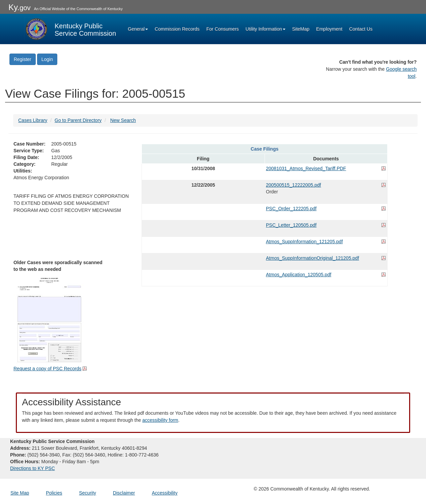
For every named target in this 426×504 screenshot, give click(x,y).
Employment (329, 29)
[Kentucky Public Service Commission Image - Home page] (70, 29)
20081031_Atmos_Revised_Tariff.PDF (306, 168)
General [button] (138, 29)
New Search (123, 120)
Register (23, 59)
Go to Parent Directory (78, 120)
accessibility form (160, 420)
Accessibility (164, 493)
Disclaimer (124, 493)
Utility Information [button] (266, 29)
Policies (54, 493)
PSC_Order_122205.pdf (291, 209)
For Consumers (222, 29)
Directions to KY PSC (33, 468)
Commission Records (177, 29)
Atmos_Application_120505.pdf (299, 275)
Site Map (20, 493)
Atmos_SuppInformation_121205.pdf (304, 242)
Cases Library (33, 120)
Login (47, 59)
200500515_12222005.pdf (294, 185)
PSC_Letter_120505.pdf (291, 225)
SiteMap (301, 29)
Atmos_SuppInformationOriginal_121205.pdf (312, 258)
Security (88, 493)
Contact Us (361, 29)
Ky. (20, 7)
